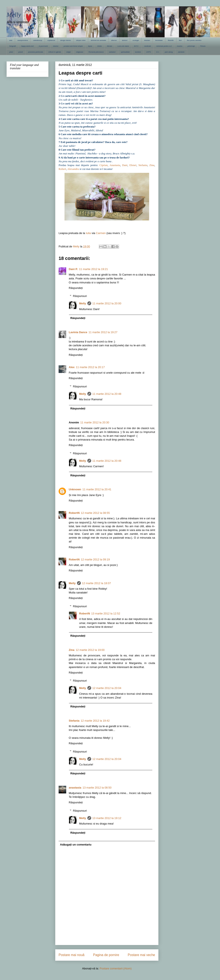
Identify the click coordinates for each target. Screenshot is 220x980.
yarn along (169, 52)
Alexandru (73, 169)
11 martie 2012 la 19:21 (93, 269)
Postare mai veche (141, 955)
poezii (21, 52)
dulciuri (125, 40)
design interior (66, 40)
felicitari (147, 40)
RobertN (74, 513)
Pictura (203, 46)
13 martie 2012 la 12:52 (106, 613)
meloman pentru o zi (164, 46)
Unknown (75, 489)
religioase (80, 52)
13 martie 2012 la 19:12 (107, 818)
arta (11, 40)
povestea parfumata (36, 52)
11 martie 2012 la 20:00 (107, 303)
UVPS (148, 52)
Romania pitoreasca (96, 52)
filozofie (171, 40)
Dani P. (73, 269)
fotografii (13, 46)
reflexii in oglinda (55, 52)
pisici (11, 52)
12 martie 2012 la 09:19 (95, 559)
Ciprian (104, 165)
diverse (114, 40)
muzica (179, 46)
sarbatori (112, 52)
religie (68, 52)
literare (110, 46)
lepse (90, 46)
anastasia (75, 788)
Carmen (101, 233)
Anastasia (115, 165)
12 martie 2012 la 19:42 (95, 721)
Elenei (133, 165)
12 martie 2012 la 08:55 (95, 513)
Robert (62, 169)
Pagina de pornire (106, 955)
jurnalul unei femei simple (73, 46)
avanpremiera (23, 40)
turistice (138, 52)
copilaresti (51, 40)
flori (180, 40)
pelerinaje (191, 46)
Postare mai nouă (71, 955)
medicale (148, 46)
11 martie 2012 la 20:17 (90, 367)
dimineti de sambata (98, 40)
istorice (56, 46)
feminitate (159, 40)
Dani (125, 165)
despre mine (81, 40)
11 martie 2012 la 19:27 (103, 332)
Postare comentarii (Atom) (116, 968)
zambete (181, 52)
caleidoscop (38, 40)
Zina (152, 165)
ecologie (136, 40)
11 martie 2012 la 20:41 (97, 489)
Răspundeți (76, 288)
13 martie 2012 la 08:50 (97, 788)
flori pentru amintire (194, 40)
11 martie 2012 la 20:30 (95, 422)
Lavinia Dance (78, 332)
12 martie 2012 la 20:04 (107, 688)
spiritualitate (125, 52)
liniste (99, 46)
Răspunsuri (80, 296)
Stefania (143, 165)
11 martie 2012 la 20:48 (107, 394)
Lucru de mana (123, 46)
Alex (72, 367)
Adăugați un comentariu (76, 845)
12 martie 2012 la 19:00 (90, 650)
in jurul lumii (43, 46)
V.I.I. (158, 52)
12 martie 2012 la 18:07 (97, 583)
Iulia (88, 233)
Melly (14, 15)
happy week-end (27, 46)
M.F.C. (137, 46)
